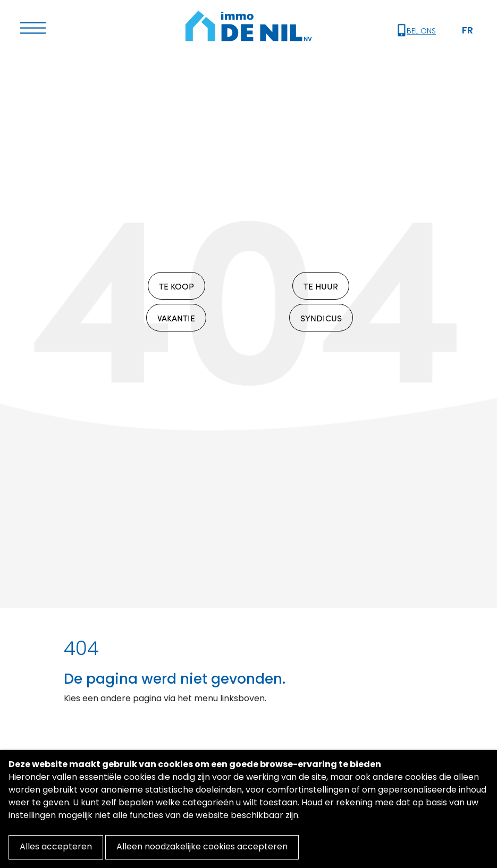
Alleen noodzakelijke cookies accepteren (202, 847)
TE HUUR (321, 286)
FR (467, 31)
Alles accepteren (56, 847)
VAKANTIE (176, 318)
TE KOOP (176, 286)
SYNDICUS (321, 318)
